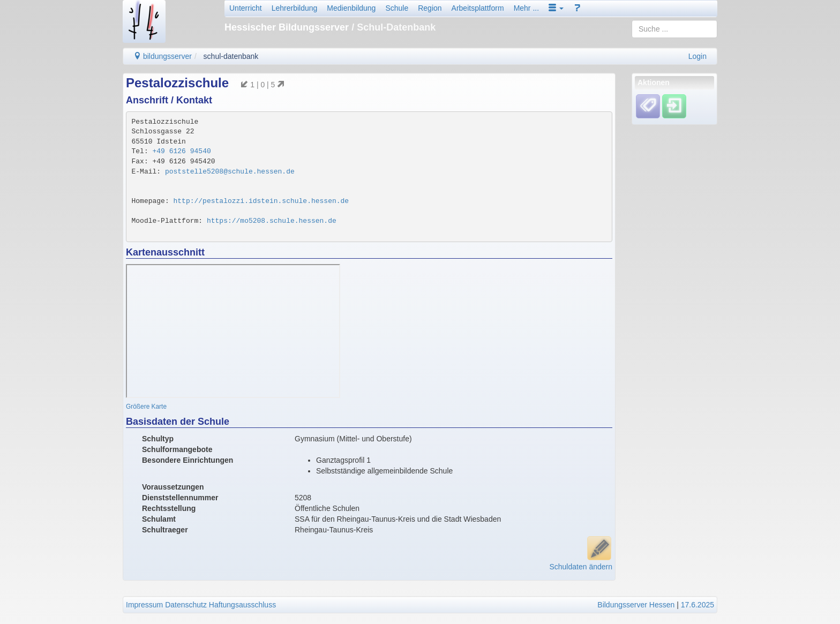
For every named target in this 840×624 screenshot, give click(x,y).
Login (697, 56)
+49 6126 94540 (182, 151)
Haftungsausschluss (242, 605)
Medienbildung (351, 8)
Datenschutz (186, 605)
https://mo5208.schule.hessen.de (272, 221)
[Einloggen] (674, 106)
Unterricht (246, 8)
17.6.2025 (697, 605)
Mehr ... (526, 8)
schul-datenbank (231, 56)
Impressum (144, 605)
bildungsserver (163, 56)
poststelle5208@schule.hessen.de (230, 172)
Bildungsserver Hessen (636, 605)
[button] (556, 8)
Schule (397, 8)
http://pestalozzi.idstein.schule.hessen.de (261, 201)
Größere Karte (146, 407)
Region (430, 8)
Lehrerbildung (295, 8)
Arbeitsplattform (478, 8)
